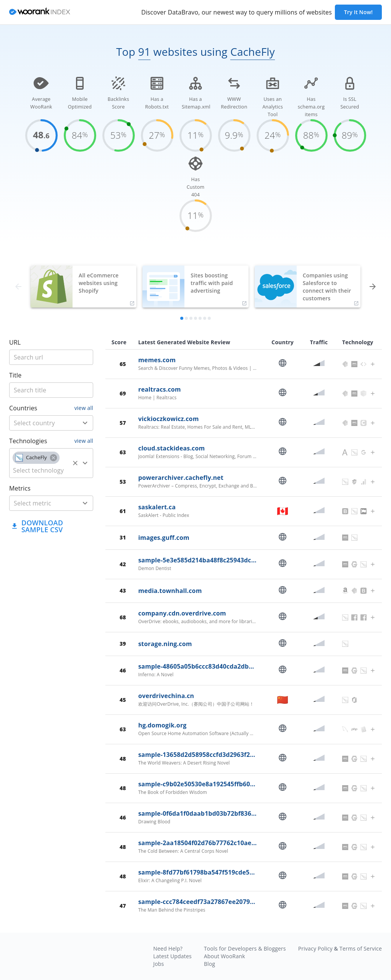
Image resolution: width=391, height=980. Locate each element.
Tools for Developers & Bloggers (245, 948)
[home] (40, 12)
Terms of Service (361, 948)
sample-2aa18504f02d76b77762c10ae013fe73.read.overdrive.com (238, 843)
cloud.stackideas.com (171, 448)
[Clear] (75, 463)
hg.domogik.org (162, 725)
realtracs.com (160, 389)
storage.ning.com (165, 644)
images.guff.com (164, 538)
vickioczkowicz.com (169, 419)
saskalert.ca (157, 507)
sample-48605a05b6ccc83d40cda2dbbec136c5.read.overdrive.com (239, 666)
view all (84, 408)
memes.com (157, 360)
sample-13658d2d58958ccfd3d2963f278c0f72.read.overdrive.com (237, 755)
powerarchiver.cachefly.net (181, 478)
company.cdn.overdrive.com (182, 613)
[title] (51, 357)
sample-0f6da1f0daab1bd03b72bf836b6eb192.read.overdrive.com (239, 813)
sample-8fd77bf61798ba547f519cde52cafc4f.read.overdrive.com (236, 872)
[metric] (40, 503)
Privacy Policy (315, 948)
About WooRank (225, 956)
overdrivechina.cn (166, 696)
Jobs (158, 964)
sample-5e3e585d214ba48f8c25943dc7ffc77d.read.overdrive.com (237, 560)
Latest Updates (172, 956)
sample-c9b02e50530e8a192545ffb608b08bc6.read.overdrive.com (238, 784)
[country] (40, 423)
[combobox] (51, 423)
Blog (209, 964)
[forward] (373, 287)
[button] (36, 458)
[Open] (85, 423)
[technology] (40, 470)
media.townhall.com (170, 591)
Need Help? (168, 948)
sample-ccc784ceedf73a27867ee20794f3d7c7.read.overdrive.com (237, 902)
